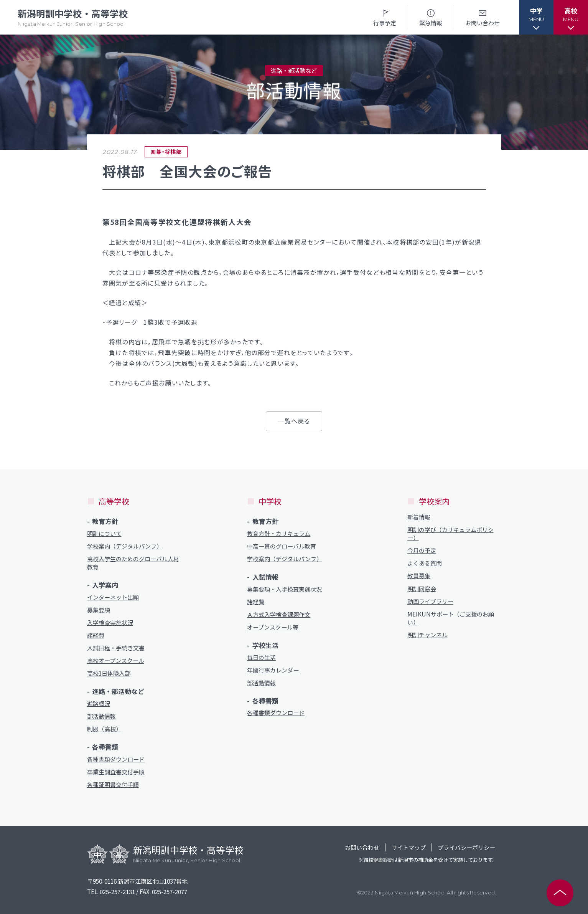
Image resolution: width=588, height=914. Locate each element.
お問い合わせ (483, 17)
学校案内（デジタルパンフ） (125, 546)
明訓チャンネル (427, 635)
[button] (536, 17)
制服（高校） (104, 729)
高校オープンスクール (116, 660)
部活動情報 (101, 716)
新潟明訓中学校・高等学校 (73, 17)
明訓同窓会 (422, 589)
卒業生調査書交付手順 (116, 772)
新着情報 (419, 517)
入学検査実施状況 (110, 622)
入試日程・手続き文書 (116, 648)
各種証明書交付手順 (113, 784)
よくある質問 (425, 563)
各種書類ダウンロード (116, 759)
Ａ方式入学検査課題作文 (279, 614)
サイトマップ (408, 847)
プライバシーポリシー (466, 847)
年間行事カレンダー (273, 670)
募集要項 (99, 610)
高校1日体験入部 (109, 673)
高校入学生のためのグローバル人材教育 (133, 563)
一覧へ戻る (294, 421)
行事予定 (385, 17)
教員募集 (419, 576)
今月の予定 (422, 550)
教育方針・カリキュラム (279, 533)
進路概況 (99, 703)
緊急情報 (431, 17)
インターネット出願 (113, 597)
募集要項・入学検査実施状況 (284, 589)
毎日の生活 (261, 657)
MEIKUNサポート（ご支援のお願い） (451, 618)
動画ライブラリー (430, 601)
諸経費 (96, 635)
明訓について (104, 533)
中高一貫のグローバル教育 (282, 546)
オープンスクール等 (273, 627)
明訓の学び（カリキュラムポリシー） (450, 534)
